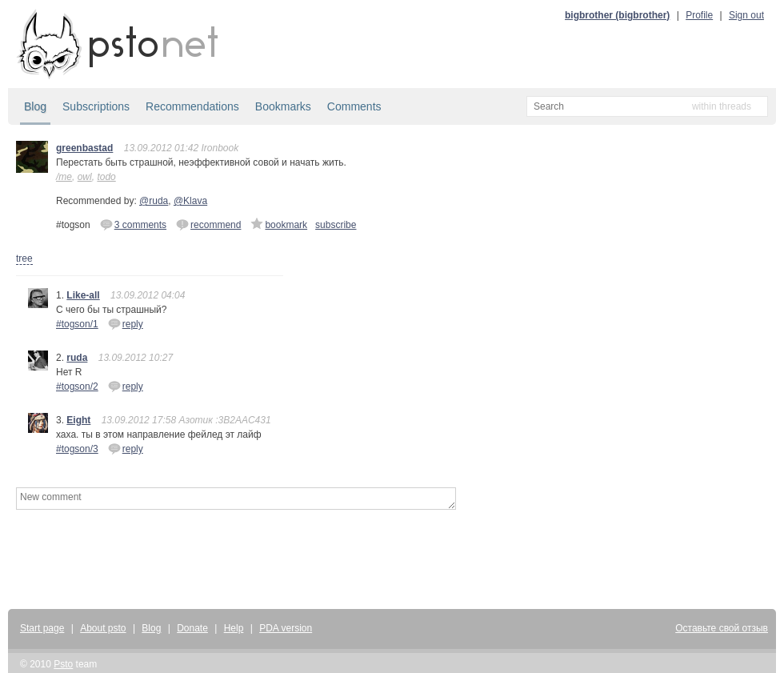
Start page (42, 628)
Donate (192, 628)
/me (64, 177)
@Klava (190, 201)
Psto (63, 664)
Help (234, 628)
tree (24, 258)
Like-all (83, 295)
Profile (699, 15)
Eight (78, 420)
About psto (103, 628)
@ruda (154, 201)
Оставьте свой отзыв (722, 628)
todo (106, 177)
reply (126, 323)
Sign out (746, 15)
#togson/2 (77, 387)
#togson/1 (77, 324)
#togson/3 (77, 449)
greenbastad (84, 148)
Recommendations (192, 106)
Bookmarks (283, 106)
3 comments (133, 224)
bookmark (279, 224)
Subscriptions (96, 106)
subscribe (336, 225)
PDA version (286, 628)
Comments (354, 106)
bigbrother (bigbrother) (617, 15)
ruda (77, 358)
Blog (35, 106)
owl (85, 177)
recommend (208, 224)
